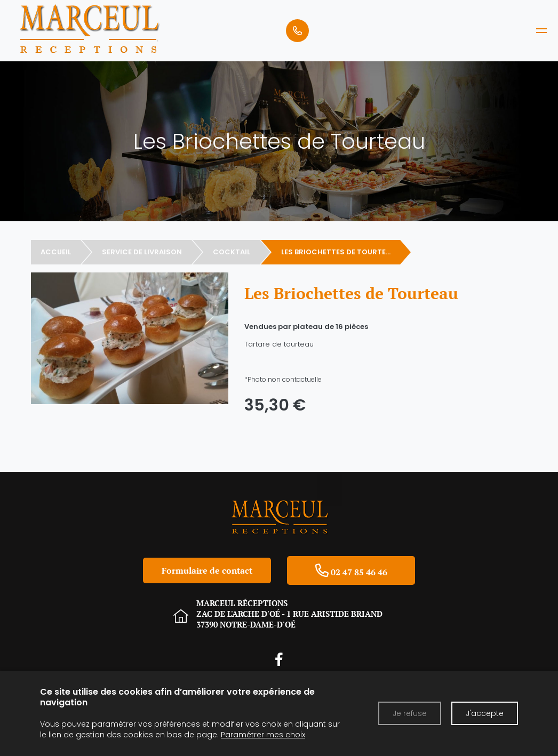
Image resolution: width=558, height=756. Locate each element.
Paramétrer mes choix (263, 735)
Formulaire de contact (207, 570)
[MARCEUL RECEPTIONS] (541, 31)
